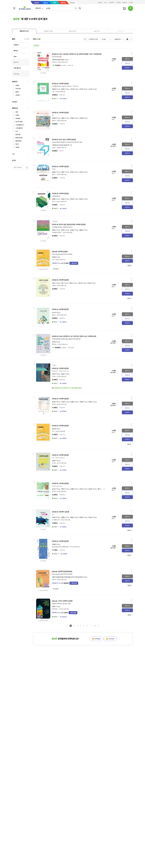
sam (55, 3)
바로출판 (72, 3)
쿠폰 (17, 112)
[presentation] (24, 31)
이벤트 (17, 115)
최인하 (54, 402)
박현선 (72, 199)
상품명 (17, 85)
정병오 (81, 230)
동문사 (54, 175)
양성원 (54, 376)
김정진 (63, 89)
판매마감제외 (19, 138)
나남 (53, 92)
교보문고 (37, 3)
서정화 (81, 402)
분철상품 (18, 135)
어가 (53, 260)
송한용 (54, 172)
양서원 (54, 404)
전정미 (90, 402)
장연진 (81, 517)
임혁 (62, 283)
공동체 (54, 121)
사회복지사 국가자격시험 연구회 (61, 145)
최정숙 (72, 118)
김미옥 (81, 89)
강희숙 (63, 489)
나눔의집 (54, 62)
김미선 (81, 172)
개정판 (17, 147)
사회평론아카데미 (57, 233)
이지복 (63, 402)
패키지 (17, 144)
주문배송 (119, 3)
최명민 (54, 230)
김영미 (63, 172)
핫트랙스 (63, 3)
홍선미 (81, 199)
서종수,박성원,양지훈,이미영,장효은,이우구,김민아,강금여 (67, 577)
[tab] (24, 31)
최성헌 (72, 402)
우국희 (54, 517)
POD (17, 131)
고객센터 (131, 3)
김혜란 (54, 199)
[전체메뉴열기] (14, 8)
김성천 (72, 230)
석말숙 (63, 118)
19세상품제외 (19, 128)
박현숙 (71, 283)
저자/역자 (18, 89)
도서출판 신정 (56, 520)
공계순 (63, 199)
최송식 (54, 283)
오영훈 (72, 489)
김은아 (80, 283)
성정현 (63, 517)
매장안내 (125, 3)
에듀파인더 (55, 609)
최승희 (90, 517)
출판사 (17, 92)
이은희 (54, 374)
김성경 (81, 118)
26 (95, 626)
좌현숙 (72, 517)
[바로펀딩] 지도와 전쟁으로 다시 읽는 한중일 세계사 (68, 388)
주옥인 (72, 172)
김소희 (90, 89)
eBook (46, 3)
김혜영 (54, 118)
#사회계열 (56, 269)
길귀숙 (54, 489)
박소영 (89, 283)
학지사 (54, 202)
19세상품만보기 (20, 125)
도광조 (54, 461)
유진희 (90, 489)
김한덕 (54, 607)
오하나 (81, 489)
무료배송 (18, 118)
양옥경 (54, 89)
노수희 (54, 313)
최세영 (54, 257)
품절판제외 (18, 141)
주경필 (54, 544)
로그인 (106, 3)
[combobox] (39, 8)
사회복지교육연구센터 (58, 60)
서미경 (72, 89)
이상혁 (54, 342)
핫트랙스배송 (19, 122)
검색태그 (18, 95)
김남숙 (63, 374)
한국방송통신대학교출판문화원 (60, 547)
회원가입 (100, 3)
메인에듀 (54, 344)
